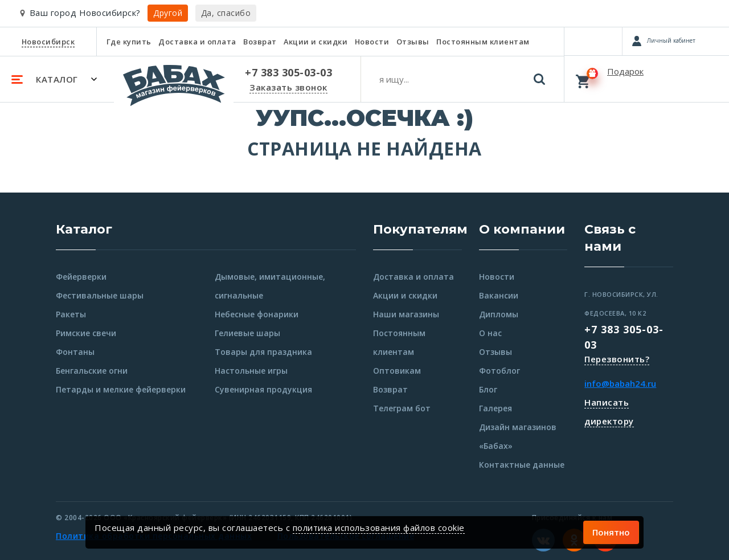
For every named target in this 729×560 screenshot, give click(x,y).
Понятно (611, 532)
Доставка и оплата (197, 42)
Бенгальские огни (92, 371)
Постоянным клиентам (483, 42)
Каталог (84, 229)
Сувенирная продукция (263, 389)
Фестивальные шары (100, 295)
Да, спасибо (226, 13)
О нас (490, 333)
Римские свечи (86, 333)
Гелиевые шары (247, 333)
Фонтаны (75, 352)
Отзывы (413, 42)
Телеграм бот (402, 408)
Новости (372, 42)
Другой (168, 13)
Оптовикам (397, 371)
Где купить (129, 42)
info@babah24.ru (620, 383)
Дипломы (499, 314)
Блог (488, 389)
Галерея (495, 408)
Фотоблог (499, 371)
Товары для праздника (263, 352)
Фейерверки (81, 277)
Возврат (260, 42)
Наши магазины (406, 314)
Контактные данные (522, 465)
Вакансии (499, 295)
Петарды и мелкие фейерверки (121, 389)
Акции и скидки (316, 42)
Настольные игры (251, 371)
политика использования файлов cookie (379, 528)
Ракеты (71, 314)
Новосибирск (48, 42)
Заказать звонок (288, 87)
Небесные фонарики (257, 314)
